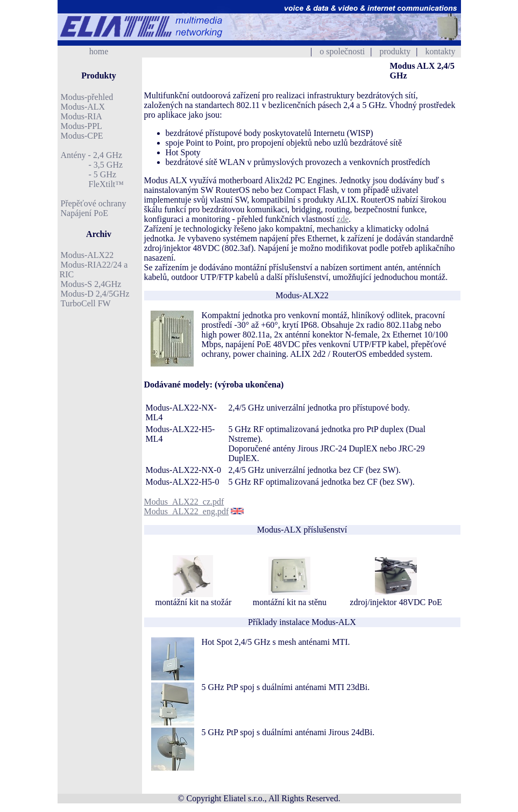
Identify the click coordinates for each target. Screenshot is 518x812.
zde (343, 219)
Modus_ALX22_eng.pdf (187, 511)
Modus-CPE (82, 136)
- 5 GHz (89, 174)
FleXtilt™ (92, 184)
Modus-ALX (83, 107)
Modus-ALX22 (87, 255)
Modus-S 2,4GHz (91, 284)
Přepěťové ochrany (94, 203)
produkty (395, 51)
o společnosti (342, 51)
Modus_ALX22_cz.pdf (184, 502)
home (99, 51)
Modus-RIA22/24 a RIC (94, 270)
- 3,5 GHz (92, 165)
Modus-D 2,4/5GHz (95, 294)
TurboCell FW (86, 303)
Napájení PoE (84, 213)
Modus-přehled (87, 97)
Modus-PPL (81, 126)
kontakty (441, 51)
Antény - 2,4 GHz (92, 155)
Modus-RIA (81, 116)
